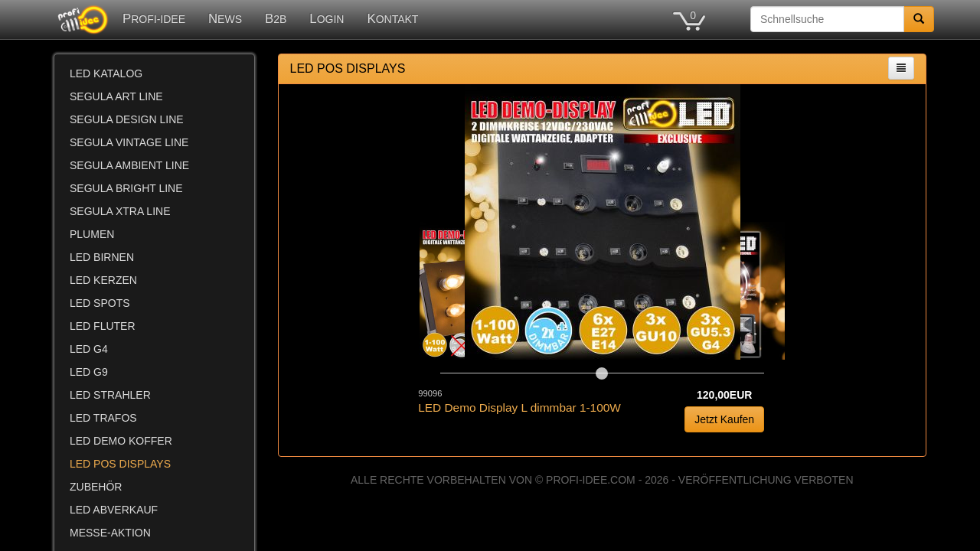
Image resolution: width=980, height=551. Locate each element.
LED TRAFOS (103, 418)
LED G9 (89, 372)
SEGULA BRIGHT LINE (126, 188)
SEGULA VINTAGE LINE (129, 142)
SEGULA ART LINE (116, 96)
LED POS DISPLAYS (120, 464)
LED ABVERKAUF (114, 510)
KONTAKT (392, 19)
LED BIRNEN (102, 257)
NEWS (225, 19)
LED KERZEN (103, 280)
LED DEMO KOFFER (121, 441)
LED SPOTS (100, 303)
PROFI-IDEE (154, 19)
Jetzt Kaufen (724, 419)
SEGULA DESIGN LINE (127, 119)
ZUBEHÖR (96, 487)
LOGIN (327, 19)
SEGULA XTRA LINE (120, 211)
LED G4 (89, 349)
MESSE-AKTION (110, 533)
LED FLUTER (103, 326)
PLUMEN (92, 234)
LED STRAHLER (110, 395)
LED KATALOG (106, 73)
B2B (276, 19)
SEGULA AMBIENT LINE (129, 165)
